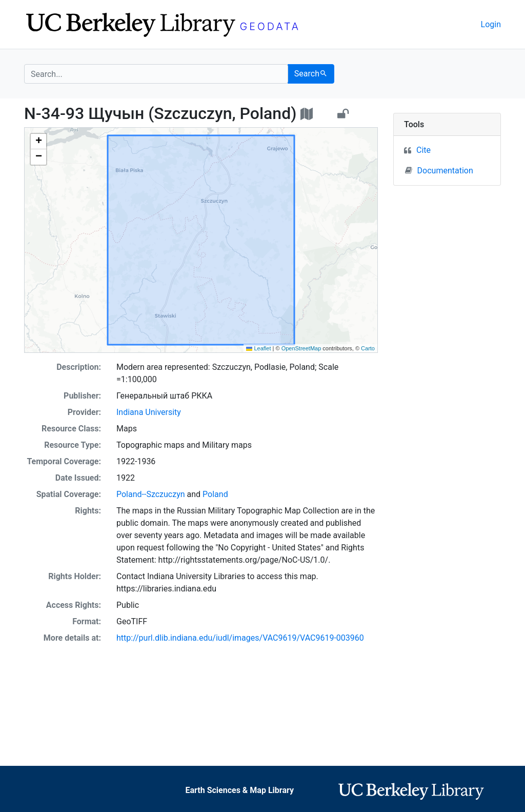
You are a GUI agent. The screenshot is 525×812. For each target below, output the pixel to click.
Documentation (439, 170)
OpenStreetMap (301, 348)
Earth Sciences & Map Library (239, 790)
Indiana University (149, 412)
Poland (215, 494)
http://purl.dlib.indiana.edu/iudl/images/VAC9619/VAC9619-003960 (240, 638)
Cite (423, 150)
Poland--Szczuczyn (151, 494)
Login (491, 24)
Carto (368, 348)
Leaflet (258, 348)
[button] (38, 142)
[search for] (156, 74)
